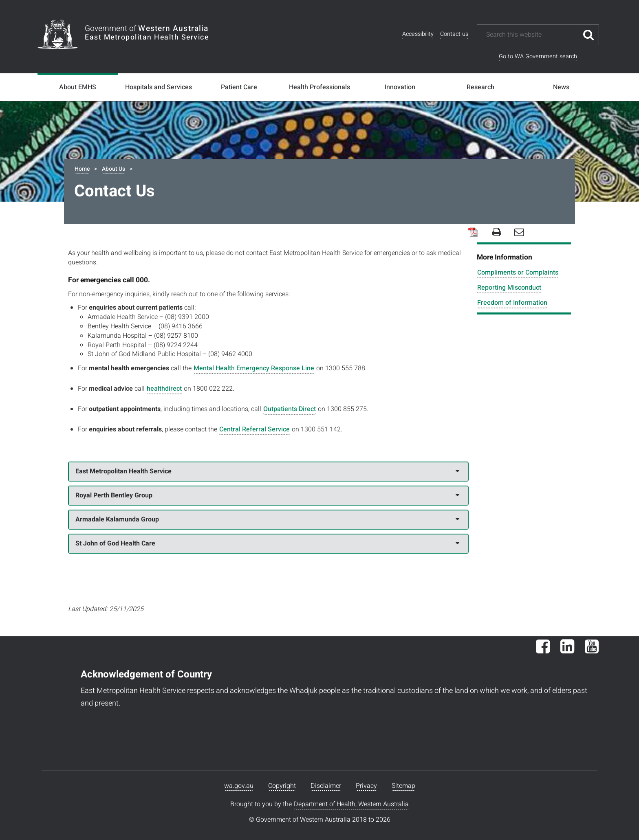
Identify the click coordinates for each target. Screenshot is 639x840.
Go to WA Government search (538, 56)
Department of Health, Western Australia (351, 804)
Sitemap (403, 786)
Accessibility (418, 34)
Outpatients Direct (290, 409)
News (561, 87)
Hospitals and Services (159, 87)
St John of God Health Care (268, 543)
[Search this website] (532, 35)
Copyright (282, 786)
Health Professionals (319, 87)
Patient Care (239, 87)
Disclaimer (326, 786)
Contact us (454, 34)
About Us (113, 169)
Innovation (400, 87)
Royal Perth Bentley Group (268, 495)
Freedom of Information (512, 303)
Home (82, 169)
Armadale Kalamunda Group (268, 519)
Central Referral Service (254, 429)
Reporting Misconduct (509, 288)
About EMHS (78, 87)
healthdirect (164, 389)
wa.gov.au (239, 786)
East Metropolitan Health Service (268, 471)
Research (480, 87)
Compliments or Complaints (518, 273)
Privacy (366, 786)
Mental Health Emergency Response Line (254, 368)
